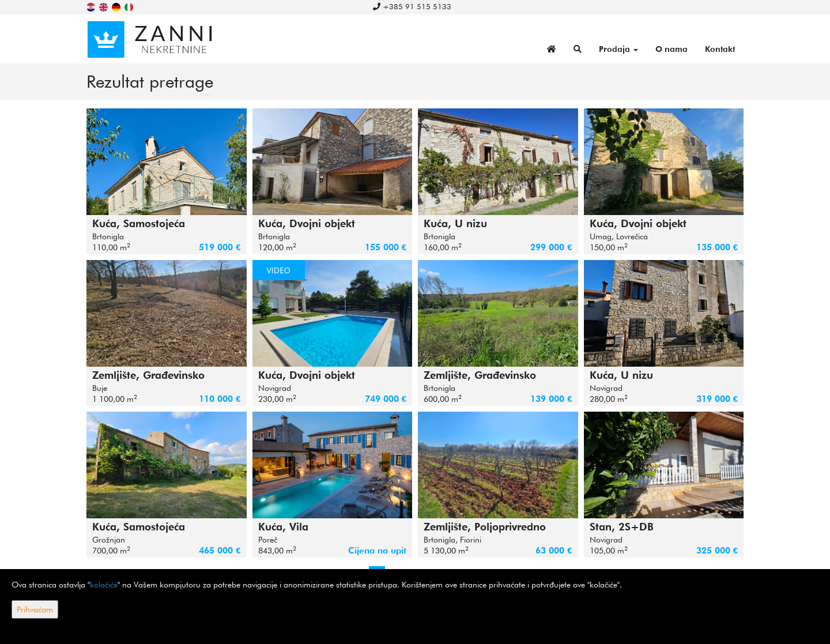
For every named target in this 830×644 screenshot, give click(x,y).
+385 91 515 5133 (412, 6)
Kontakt (720, 49)
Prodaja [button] (618, 49)
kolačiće (104, 585)
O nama (671, 49)
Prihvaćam (35, 609)
